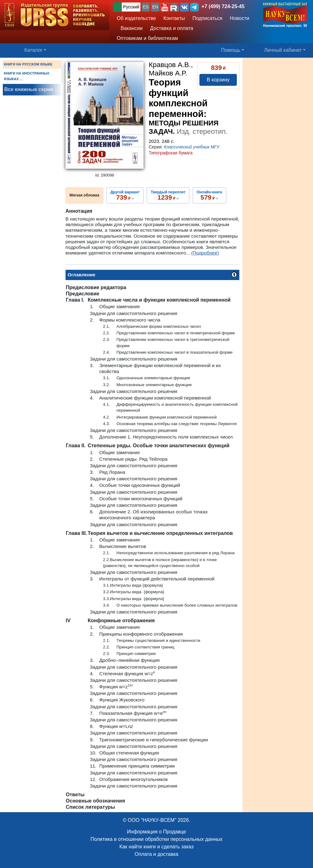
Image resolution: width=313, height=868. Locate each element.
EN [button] (155, 7)
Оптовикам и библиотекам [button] (147, 38)
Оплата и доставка (157, 854)
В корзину (218, 80)
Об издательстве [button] (136, 18)
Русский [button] (131, 7)
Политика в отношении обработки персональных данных (156, 839)
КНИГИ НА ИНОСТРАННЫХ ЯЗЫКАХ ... (27, 76)
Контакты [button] (174, 18)
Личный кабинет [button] (283, 50)
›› (125, 195)
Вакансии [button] (130, 28)
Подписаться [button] (208, 18)
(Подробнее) (205, 253)
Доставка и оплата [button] (172, 28)
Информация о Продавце (156, 832)
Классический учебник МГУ (192, 147)
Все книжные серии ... (32, 89)
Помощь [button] (231, 50)
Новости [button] (240, 18)
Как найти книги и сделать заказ (157, 847)
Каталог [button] (33, 50)
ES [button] (146, 7)
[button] (165, 7)
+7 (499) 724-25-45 (223, 6)
